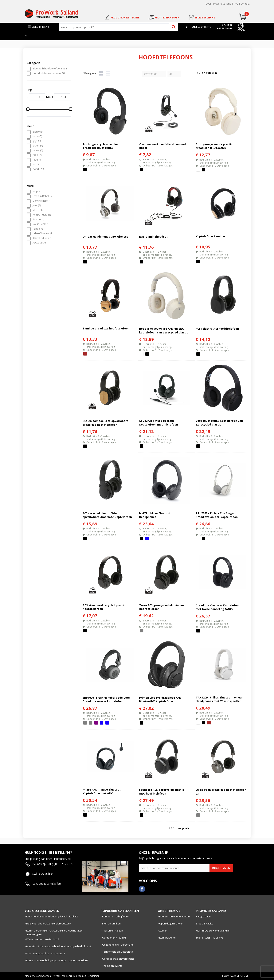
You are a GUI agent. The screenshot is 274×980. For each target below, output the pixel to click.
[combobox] (115, 27)
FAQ (236, 4)
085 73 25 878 (225, 28)
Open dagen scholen (171, 924)
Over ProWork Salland (218, 4)
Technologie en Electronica (118, 952)
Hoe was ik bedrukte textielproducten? (49, 924)
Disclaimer (93, 976)
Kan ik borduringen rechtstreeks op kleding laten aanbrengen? (54, 933)
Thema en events (112, 966)
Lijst (108, 73)
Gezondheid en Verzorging (118, 945)
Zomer (163, 931)
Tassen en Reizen (113, 931)
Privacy (57, 976)
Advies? (227, 25)
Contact (245, 4)
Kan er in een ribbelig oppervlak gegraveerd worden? (57, 960)
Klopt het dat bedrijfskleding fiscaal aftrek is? (52, 916)
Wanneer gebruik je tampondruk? (46, 953)
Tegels (101, 73)
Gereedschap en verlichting (118, 959)
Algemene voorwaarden (38, 976)
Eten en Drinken (111, 924)
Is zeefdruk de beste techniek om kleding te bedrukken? (59, 946)
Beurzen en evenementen (174, 916)
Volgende (212, 73)
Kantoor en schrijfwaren (116, 916)
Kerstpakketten (168, 938)
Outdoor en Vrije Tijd (114, 938)
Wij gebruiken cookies (74, 976)
